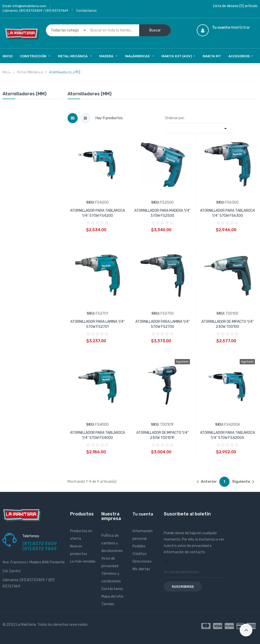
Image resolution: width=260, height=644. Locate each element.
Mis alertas (141, 569)
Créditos (140, 554)
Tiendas (108, 604)
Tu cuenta (143, 514)
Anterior (206, 482)
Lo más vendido (83, 561)
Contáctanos (86, 11)
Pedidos (139, 546)
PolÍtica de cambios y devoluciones (112, 543)
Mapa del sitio (112, 596)
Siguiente (244, 482)
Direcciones (142, 561)
